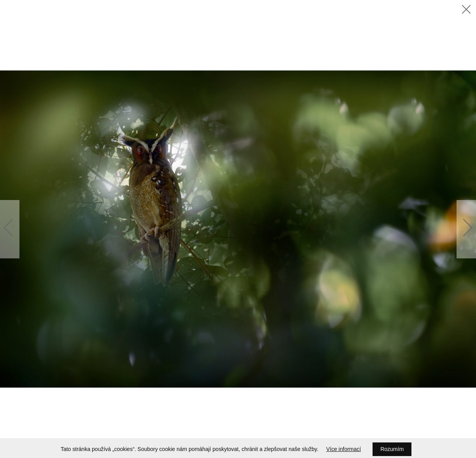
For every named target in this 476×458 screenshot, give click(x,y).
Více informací (344, 449)
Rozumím (392, 449)
